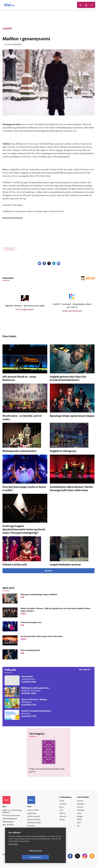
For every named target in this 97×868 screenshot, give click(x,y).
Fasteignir (81, 804)
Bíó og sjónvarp (9, 249)
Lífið (61, 811)
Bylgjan (80, 817)
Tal (78, 827)
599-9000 (10, 825)
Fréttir (62, 801)
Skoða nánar (13, 851)
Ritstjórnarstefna (34, 820)
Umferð (30, 830)
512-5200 (35, 810)
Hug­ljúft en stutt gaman (63, 451)
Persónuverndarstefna (11, 816)
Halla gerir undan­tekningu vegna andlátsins (39, 595)
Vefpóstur (31, 833)
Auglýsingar (32, 814)
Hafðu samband (33, 817)
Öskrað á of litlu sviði (15, 565)
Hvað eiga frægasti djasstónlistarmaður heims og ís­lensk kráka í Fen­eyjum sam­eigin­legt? (24, 530)
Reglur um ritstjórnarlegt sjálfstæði (12, 812)
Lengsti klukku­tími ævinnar (65, 565)
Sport (62, 807)
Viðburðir (81, 811)
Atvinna (80, 807)
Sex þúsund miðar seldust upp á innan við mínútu (41, 637)
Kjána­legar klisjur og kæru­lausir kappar (72, 416)
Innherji (80, 801)
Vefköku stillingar (21, 857)
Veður (79, 814)
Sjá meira (49, 571)
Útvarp (62, 820)
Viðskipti (63, 804)
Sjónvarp (63, 817)
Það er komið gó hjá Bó (30, 651)
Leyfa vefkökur (50, 857)
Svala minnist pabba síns (31, 623)
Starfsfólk (31, 826)
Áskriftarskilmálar (34, 823)
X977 (79, 823)
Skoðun (62, 814)
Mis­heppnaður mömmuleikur (20, 451)
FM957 (80, 820)
